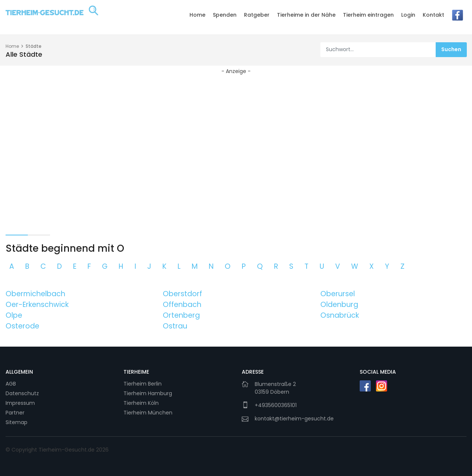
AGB (11, 384)
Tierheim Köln (141, 403)
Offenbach (182, 305)
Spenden (225, 15)
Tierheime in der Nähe (306, 15)
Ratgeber (257, 15)
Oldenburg (339, 305)
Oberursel (338, 294)
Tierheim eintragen (368, 15)
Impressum (20, 403)
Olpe (14, 315)
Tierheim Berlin (143, 384)
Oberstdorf (182, 294)
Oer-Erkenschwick (37, 305)
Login (408, 15)
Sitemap (16, 422)
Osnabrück (340, 315)
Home (197, 15)
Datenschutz (22, 393)
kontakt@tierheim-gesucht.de (294, 419)
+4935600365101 (276, 405)
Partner (15, 413)
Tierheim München (148, 413)
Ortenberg (181, 315)
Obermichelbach (35, 294)
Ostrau (175, 326)
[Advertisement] (236, 136)
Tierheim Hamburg (148, 393)
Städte (34, 46)
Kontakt (433, 15)
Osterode (22, 326)
